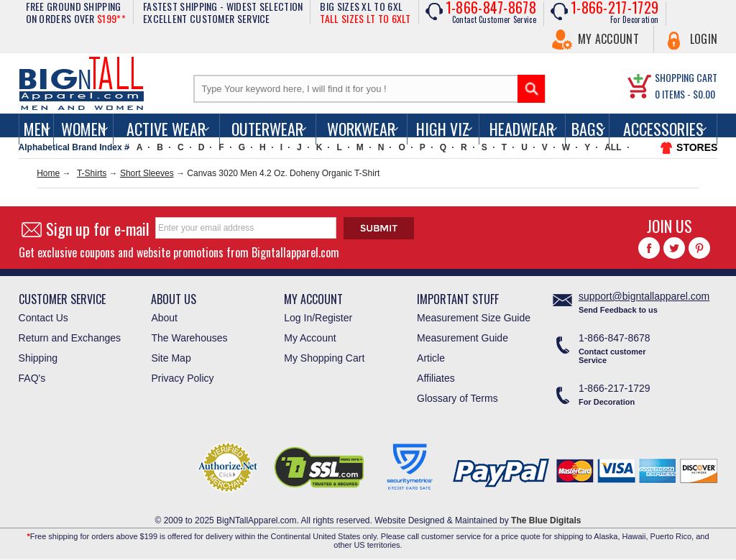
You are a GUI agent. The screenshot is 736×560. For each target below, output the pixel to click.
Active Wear (166, 129)
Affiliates (436, 378)
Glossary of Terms (457, 398)
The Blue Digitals (546, 520)
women (83, 129)
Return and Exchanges (70, 338)
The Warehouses (189, 338)
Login (704, 39)
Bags (588, 129)
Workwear (361, 129)
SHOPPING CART (686, 77)
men (36, 129)
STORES (697, 147)
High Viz (443, 129)
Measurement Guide (463, 338)
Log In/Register (318, 318)
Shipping (38, 358)
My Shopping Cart (324, 358)
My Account (608, 39)
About (164, 318)
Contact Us (43, 318)
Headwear (522, 129)
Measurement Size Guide (474, 318)
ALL (613, 147)
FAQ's (32, 378)
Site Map (171, 358)
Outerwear (267, 129)
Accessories (663, 129)
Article (431, 358)
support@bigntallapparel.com (644, 296)
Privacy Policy (182, 378)
